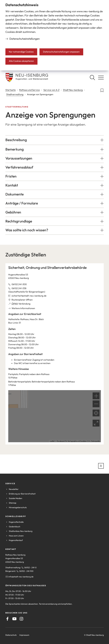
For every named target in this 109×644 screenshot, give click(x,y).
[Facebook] (7, 619)
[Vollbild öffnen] (96, 423)
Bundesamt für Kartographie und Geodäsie (72, 441)
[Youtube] (14, 619)
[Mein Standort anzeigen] (96, 413)
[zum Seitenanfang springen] (101, 466)
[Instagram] (21, 619)
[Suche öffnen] (92, 77)
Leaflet (52, 441)
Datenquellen (96, 441)
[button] (55, 140)
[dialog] (54, 35)
